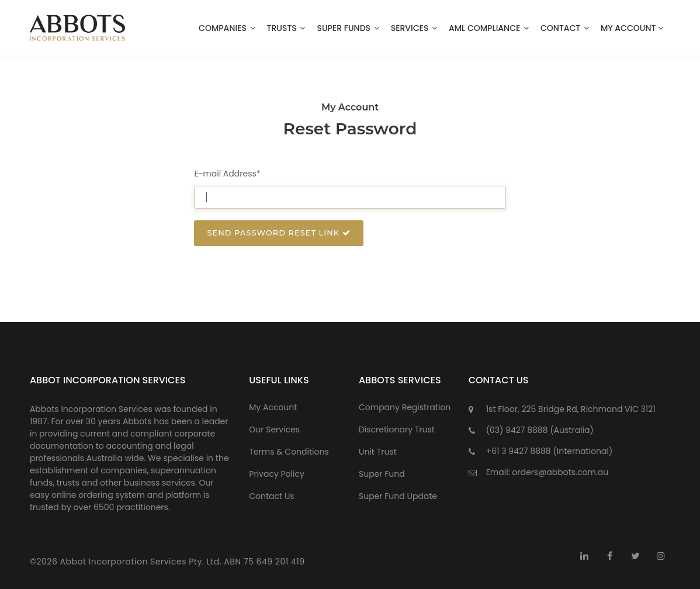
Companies (227, 28)
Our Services (274, 429)
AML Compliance (489, 28)
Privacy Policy (277, 474)
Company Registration (405, 407)
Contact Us (271, 496)
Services (414, 28)
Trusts (286, 28)
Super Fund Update (398, 496)
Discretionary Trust (397, 429)
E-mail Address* (227, 174)
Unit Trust (378, 452)
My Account (633, 28)
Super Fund (382, 474)
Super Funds (348, 28)
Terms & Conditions (289, 452)
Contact (565, 28)
